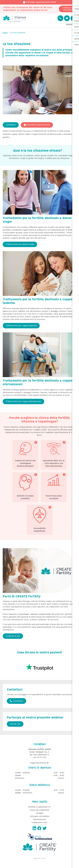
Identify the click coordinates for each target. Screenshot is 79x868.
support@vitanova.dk (39, 763)
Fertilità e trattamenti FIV (39, 807)
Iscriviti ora (15, 724)
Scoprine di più (13, 636)
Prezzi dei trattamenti (39, 810)
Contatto (39, 813)
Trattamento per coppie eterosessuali (23, 401)
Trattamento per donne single (20, 244)
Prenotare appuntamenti (37, 125)
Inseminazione (39, 820)
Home (5, 33)
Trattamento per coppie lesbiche (21, 326)
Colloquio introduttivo (40, 816)
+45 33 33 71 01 (39, 758)
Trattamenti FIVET (40, 823)
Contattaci (11, 125)
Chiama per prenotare (68, 9)
